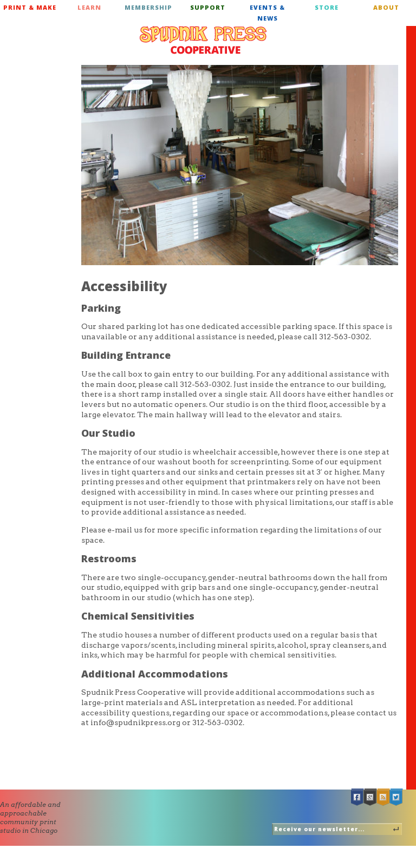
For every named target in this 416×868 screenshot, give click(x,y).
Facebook (357, 797)
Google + (370, 797)
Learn (89, 7)
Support (208, 7)
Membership (148, 7)
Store (327, 7)
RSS (383, 797)
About (386, 7)
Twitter (396, 797)
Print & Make (30, 7)
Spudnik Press (203, 40)
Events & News (267, 13)
